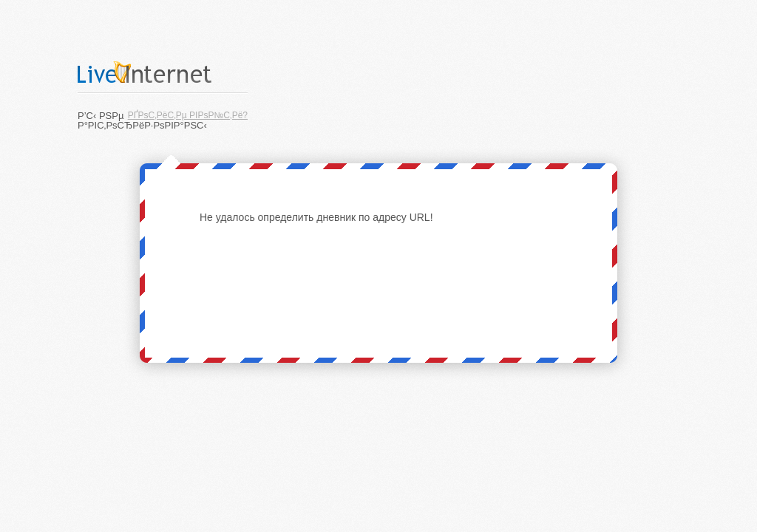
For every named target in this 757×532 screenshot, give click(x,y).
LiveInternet (163, 72)
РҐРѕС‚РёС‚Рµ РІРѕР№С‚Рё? (188, 115)
